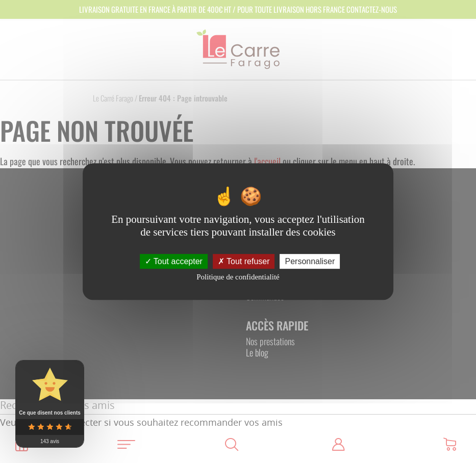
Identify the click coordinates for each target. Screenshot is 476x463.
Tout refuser (244, 261)
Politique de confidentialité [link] (238, 277)
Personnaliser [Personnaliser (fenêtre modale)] (310, 261)
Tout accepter (174, 261)
